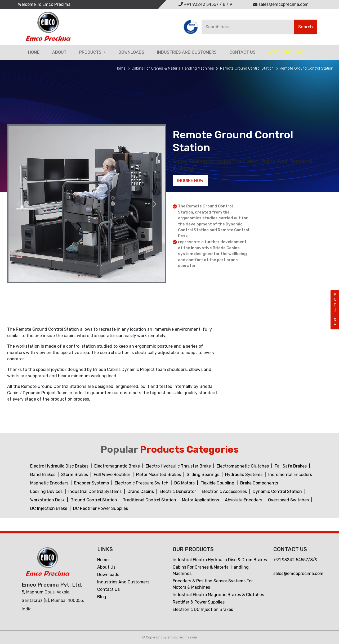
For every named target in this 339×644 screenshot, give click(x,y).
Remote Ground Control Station (247, 68)
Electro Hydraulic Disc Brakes (60, 466)
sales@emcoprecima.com (281, 4)
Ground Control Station (94, 500)
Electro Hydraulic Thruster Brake (179, 466)
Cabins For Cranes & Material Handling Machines (173, 68)
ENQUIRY (335, 310)
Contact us (108, 589)
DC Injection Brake (49, 508)
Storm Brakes (75, 475)
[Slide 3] (85, 276)
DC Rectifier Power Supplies (101, 508)
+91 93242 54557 (199, 4)
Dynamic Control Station (278, 491)
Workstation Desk (48, 500)
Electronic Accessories (225, 491)
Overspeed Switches (289, 500)
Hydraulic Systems (244, 475)
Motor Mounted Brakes (159, 475)
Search (305, 27)
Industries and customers (187, 52)
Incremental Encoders (291, 475)
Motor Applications (201, 500)
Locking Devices (47, 491)
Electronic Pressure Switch (142, 483)
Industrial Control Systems (95, 491)
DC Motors (185, 483)
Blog (102, 597)
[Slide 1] (79, 276)
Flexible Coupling (218, 483)
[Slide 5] (92, 276)
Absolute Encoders (244, 500)
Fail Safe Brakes (291, 466)
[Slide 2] (82, 276)
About (59, 52)
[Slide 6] (95, 276)
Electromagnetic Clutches (243, 466)
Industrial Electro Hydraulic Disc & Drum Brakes (220, 560)
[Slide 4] (88, 276)
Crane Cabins (141, 491)
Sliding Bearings (204, 475)
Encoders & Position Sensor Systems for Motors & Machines (213, 584)
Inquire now (190, 181)
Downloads (131, 52)
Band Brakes (43, 475)
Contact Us (242, 52)
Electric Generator (178, 491)
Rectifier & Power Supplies (199, 602)
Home (34, 52)
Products (91, 52)
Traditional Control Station (150, 500)
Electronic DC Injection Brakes (203, 609)
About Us (106, 567)
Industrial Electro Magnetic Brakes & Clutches (218, 595)
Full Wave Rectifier (113, 475)
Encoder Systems (92, 483)
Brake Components (260, 483)
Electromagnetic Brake (118, 466)
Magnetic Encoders (50, 483)
